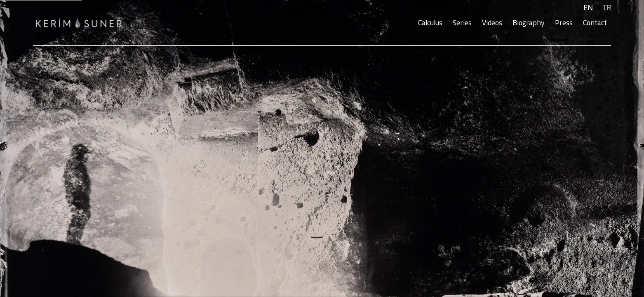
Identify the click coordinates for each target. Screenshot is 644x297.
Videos (492, 22)
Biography (529, 22)
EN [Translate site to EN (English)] (588, 8)
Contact (595, 22)
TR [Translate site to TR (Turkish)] (607, 8)
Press (564, 22)
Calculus (430, 22)
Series (462, 22)
